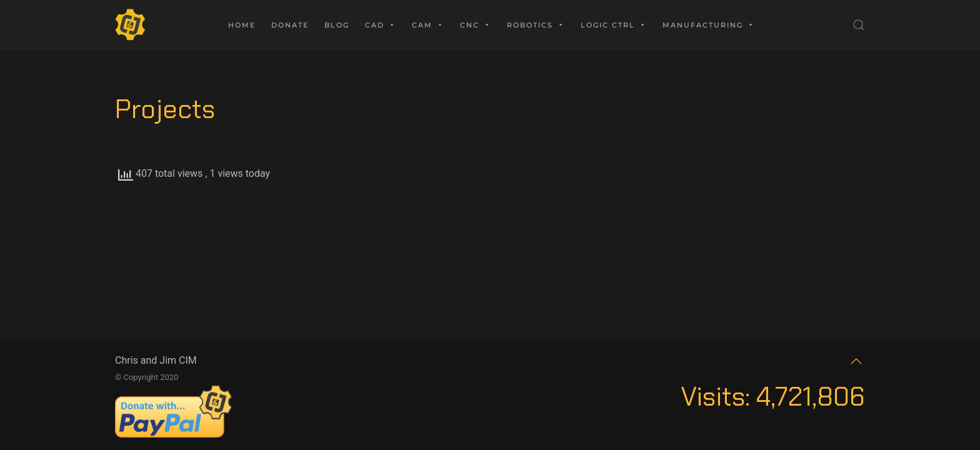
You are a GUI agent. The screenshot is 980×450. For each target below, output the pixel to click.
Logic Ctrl (614, 25)
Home (242, 25)
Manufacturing (709, 25)
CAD (381, 25)
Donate (290, 25)
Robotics (536, 25)
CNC (476, 25)
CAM (428, 25)
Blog (337, 25)
